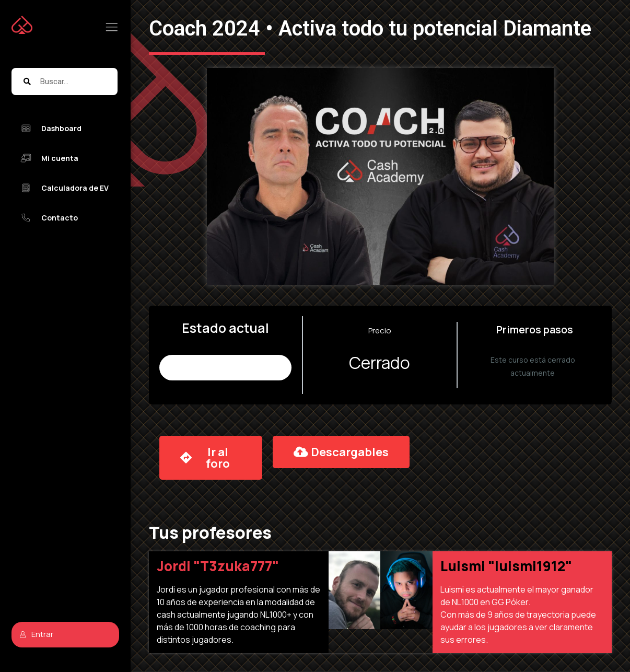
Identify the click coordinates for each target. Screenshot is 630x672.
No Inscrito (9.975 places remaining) (225, 368)
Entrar (36, 634)
